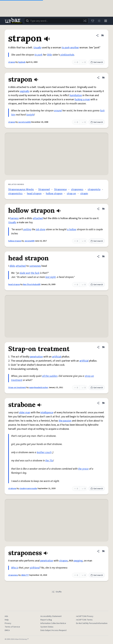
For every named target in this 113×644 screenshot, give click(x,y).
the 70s (49, 461)
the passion (65, 421)
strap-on (89, 376)
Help (7, 620)
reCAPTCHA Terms (84, 620)
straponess (77, 189)
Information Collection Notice (53, 623)
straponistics (15, 194)
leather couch (44, 452)
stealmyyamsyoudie (28, 488)
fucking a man (82, 99)
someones (35, 266)
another (75, 48)
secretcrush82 (25, 122)
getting (27, 229)
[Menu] (106, 21)
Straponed (44, 189)
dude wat (25, 273)
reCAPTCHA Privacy (85, 616)
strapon (12, 62)
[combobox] (56, 21)
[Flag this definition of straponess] (103, 551)
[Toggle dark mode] (99, 21)
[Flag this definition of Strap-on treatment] (103, 347)
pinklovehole (67, 55)
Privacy (8, 623)
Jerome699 (29, 241)
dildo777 (25, 575)
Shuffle (57, 592)
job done (41, 229)
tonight (30, 115)
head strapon (34, 194)
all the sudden (50, 376)
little (50, 55)
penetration (36, 357)
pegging (78, 561)
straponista (94, 189)
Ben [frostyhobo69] (32, 284)
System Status (47, 627)
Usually (37, 48)
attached (38, 218)
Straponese (60, 189)
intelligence (47, 413)
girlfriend (35, 568)
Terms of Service (12, 627)
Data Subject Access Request (53, 630)
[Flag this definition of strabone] (103, 403)
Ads (6, 616)
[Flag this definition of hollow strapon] (103, 209)
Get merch (97, 62)
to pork (66, 48)
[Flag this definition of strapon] (102, 35)
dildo (12, 266)
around (58, 111)
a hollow (72, 229)
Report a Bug (46, 620)
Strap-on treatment (17, 388)
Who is (15, 568)
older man (25, 413)
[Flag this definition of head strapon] (103, 256)
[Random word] (85, 21)
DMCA (7, 630)
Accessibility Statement (51, 616)
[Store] (93, 21)
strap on (71, 194)
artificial (57, 357)
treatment (17, 380)
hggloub (22, 62)
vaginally (24, 91)
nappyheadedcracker (39, 388)
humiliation (76, 95)
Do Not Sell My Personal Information (92, 623)
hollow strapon (54, 194)
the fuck (35, 273)
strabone (12, 488)
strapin (84, 194)
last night (51, 277)
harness (14, 218)
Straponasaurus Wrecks (21, 189)
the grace (83, 469)
